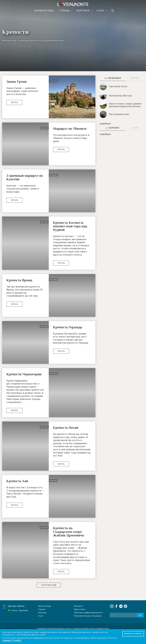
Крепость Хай (17, 481)
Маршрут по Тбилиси (70, 129)
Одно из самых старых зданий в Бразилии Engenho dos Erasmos (121, 105)
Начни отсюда (45, 11)
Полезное (83, 11)
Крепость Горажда (68, 327)
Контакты (78, 606)
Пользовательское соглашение (88, 616)
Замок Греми (17, 82)
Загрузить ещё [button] (49, 585)
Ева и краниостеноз (114, 114)
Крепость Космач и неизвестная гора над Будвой (70, 226)
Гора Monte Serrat (113, 87)
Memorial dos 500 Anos (116, 96)
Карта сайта (80, 609)
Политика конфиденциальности (88, 613)
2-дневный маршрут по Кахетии (25, 177)
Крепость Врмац (19, 280)
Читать (14, 102)
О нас (100, 11)
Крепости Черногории (24, 374)
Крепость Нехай (66, 428)
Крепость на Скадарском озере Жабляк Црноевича (69, 532)
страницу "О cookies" (12, 640)
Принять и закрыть (133, 634)
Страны (65, 11)
